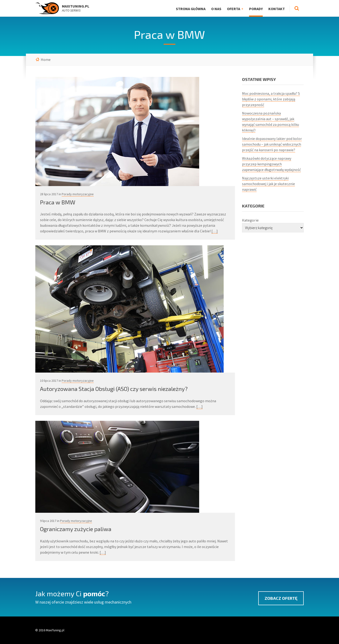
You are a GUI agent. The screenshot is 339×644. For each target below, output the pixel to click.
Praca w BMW (58, 202)
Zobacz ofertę (281, 598)
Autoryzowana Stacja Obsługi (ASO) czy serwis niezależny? (114, 389)
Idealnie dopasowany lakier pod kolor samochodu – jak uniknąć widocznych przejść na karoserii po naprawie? (272, 144)
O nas (216, 9)
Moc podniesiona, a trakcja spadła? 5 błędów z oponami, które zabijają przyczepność (271, 99)
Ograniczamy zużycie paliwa (76, 529)
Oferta (234, 9)
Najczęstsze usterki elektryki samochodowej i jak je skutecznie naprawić (268, 184)
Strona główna (191, 9)
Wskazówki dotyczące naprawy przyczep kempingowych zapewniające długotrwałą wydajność (271, 164)
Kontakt (277, 9)
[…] (215, 231)
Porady (256, 9)
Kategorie (250, 220)
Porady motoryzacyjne (78, 194)
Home (46, 60)
